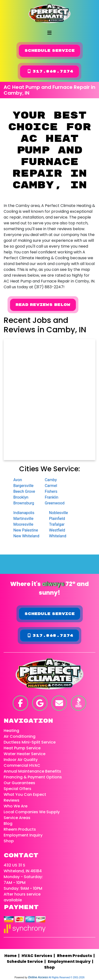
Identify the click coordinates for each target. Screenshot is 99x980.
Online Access (38, 977)
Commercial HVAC (22, 765)
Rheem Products (20, 829)
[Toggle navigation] (49, 33)
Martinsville (23, 519)
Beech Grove (24, 491)
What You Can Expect (25, 794)
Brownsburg (24, 503)
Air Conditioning (20, 736)
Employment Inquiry (23, 835)
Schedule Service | (27, 961)
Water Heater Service (25, 754)
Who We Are (16, 806)
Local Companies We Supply (32, 812)
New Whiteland (26, 536)
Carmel (51, 486)
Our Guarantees (19, 783)
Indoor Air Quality (21, 760)
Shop (9, 841)
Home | (13, 956)
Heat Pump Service (22, 748)
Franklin (51, 497)
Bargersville (23, 486)
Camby (51, 480)
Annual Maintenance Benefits (32, 771)
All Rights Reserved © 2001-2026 (67, 977)
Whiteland (58, 536)
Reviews (12, 800)
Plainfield (57, 519)
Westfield (57, 530)
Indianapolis (24, 513)
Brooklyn (21, 497)
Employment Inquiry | (71, 961)
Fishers (51, 491)
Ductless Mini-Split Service (30, 742)
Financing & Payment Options (33, 777)
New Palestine (26, 530)
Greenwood (54, 503)
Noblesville (58, 513)
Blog (8, 824)
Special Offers (17, 789)
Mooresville (23, 524)
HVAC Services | (39, 956)
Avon (18, 480)
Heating (11, 731)
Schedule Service (50, 51)
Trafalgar (57, 524)
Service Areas (17, 818)
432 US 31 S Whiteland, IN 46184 (23, 868)
